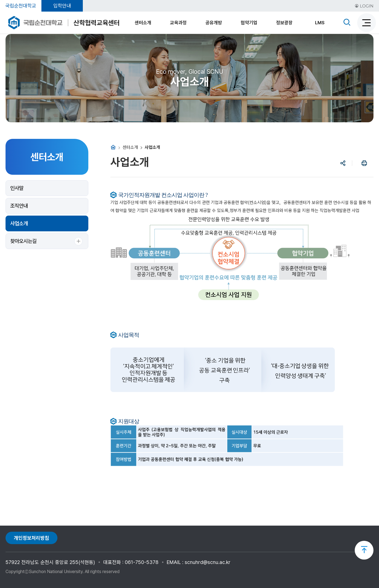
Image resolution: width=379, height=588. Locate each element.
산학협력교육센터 (97, 23)
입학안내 (62, 6)
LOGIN (364, 6)
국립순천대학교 (21, 6)
